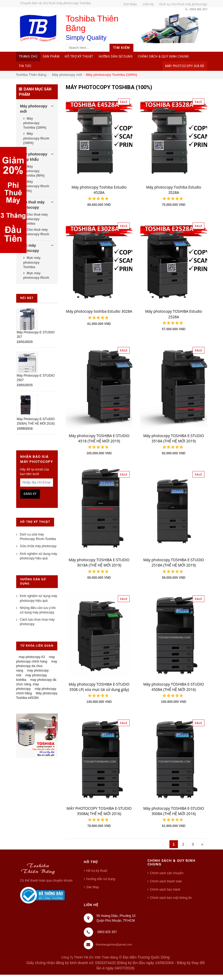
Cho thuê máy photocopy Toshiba (36, 219)
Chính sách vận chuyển (167, 873)
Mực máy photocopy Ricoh (36, 275)
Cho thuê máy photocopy (32, 205)
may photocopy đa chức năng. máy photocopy (36, 684)
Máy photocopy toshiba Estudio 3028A (99, 311)
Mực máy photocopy (30, 248)
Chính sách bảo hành (165, 890)
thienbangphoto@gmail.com (114, 944)
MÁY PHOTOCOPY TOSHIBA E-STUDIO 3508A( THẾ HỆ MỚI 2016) (99, 811)
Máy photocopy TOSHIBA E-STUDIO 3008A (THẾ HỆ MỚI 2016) (174, 811)
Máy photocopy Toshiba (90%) (34, 171)
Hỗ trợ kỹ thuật (97, 871)
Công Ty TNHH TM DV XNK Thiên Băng (90, 957)
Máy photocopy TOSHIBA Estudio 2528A (174, 314)
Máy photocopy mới (67, 75)
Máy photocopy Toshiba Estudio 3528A (174, 190)
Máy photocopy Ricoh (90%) (36, 186)
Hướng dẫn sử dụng (101, 879)
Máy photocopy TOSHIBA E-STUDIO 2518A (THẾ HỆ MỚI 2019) (174, 562)
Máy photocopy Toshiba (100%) (35, 123)
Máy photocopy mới (34, 109)
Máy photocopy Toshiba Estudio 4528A (99, 190)
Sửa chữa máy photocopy (38, 546)
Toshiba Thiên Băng (31, 75)
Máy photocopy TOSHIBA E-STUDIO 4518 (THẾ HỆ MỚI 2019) (99, 438)
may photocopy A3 (32, 657)
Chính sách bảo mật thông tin (171, 898)
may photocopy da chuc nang (37, 666)
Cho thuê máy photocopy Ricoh (36, 232)
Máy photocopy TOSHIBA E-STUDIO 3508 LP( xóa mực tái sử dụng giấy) (99, 687)
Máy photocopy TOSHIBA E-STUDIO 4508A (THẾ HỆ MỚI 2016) (174, 687)
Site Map (93, 887)
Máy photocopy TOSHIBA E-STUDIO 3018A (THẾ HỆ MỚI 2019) (99, 562)
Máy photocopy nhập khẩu (34, 157)
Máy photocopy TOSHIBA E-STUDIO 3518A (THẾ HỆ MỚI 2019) (174, 438)
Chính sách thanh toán (166, 881)
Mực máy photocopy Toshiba (32, 262)
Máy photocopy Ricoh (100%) (36, 138)
